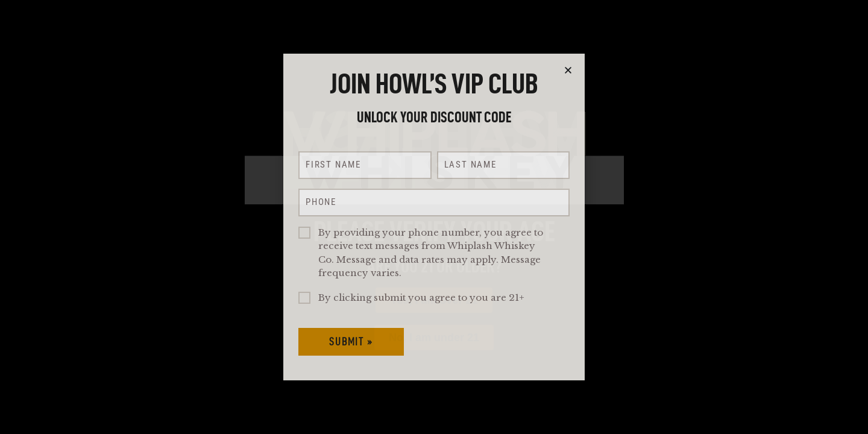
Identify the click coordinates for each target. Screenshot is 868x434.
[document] (434, 217)
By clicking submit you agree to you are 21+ (421, 297)
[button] (568, 70)
